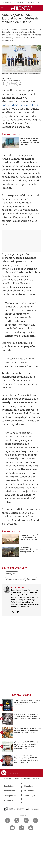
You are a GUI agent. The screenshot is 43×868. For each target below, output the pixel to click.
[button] (2, 9)
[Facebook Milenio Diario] (8, 820)
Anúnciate (8, 800)
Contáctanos (9, 791)
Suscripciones (10, 796)
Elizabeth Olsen (30, 3)
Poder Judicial (12, 574)
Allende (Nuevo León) (15, 579)
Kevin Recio (8, 78)
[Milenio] (21, 8)
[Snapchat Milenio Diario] (31, 828)
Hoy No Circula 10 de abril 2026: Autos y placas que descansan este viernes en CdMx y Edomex (27, 716)
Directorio (29, 786)
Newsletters (9, 786)
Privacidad (29, 791)
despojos (32, 579)
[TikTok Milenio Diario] (21, 828)
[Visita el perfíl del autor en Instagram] (18, 612)
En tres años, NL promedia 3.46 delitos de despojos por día (30, 550)
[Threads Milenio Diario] (35, 820)
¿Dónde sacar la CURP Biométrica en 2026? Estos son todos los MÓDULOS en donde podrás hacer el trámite (28, 745)
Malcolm (20, 3)
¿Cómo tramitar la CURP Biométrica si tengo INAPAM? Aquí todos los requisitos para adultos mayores (26, 759)
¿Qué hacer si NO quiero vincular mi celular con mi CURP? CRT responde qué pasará (28, 703)
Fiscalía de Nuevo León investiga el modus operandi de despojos (30, 537)
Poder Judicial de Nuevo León (20, 105)
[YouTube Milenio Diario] (12, 828)
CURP (14, 3)
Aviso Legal (30, 796)
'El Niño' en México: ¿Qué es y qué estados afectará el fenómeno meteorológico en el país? (28, 730)
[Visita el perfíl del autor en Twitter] (13, 612)
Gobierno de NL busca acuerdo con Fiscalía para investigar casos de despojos (30, 141)
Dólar (39, 3)
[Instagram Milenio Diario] (26, 820)
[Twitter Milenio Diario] (17, 820)
